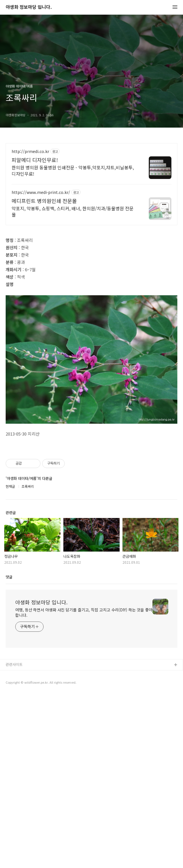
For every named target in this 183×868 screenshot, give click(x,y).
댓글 (9, 750)
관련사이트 (14, 838)
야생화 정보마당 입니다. (29, 7)
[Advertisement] (91, 193)
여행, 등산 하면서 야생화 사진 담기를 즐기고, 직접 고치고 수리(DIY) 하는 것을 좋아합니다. (84, 786)
